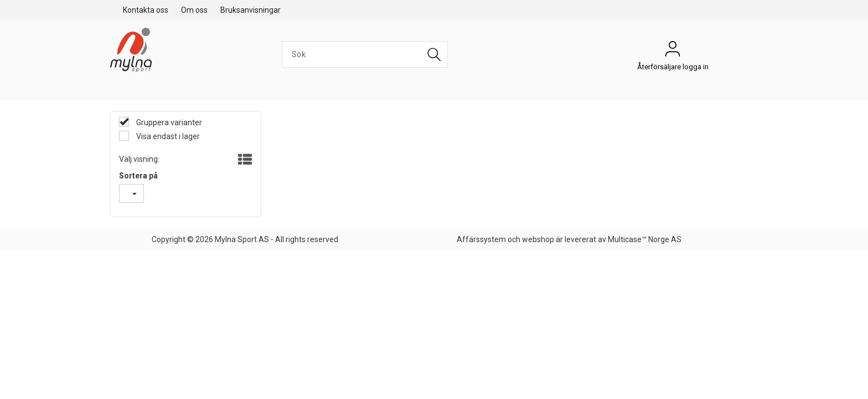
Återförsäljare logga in (673, 52)
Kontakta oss (146, 10)
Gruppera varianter (168, 122)
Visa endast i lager (167, 136)
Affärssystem (481, 239)
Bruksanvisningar (250, 10)
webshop (538, 239)
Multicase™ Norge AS (645, 239)
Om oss (194, 10)
